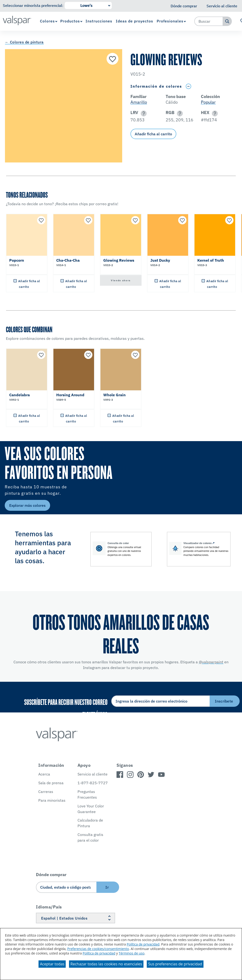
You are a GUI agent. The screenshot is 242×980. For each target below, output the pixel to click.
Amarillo (139, 102)
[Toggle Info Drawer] (188, 86)
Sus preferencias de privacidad (175, 964)
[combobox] (209, 21)
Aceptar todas (52, 964)
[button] (143, 113)
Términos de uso (132, 953)
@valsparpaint (211, 662)
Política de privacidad (143, 944)
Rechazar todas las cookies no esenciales (106, 964)
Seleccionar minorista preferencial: (33, 5)
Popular (208, 102)
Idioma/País (49, 907)
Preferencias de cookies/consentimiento (98, 949)
